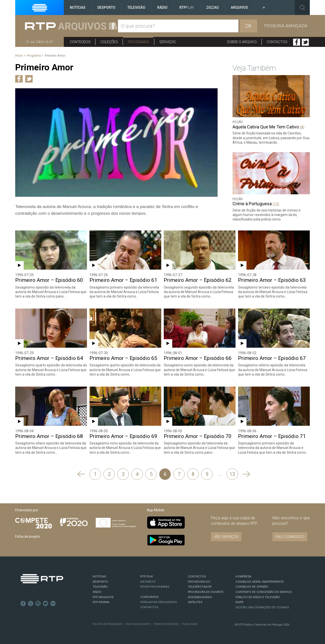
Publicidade (190, 624)
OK (248, 26)
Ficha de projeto (28, 537)
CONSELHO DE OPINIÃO (252, 587)
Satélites (195, 602)
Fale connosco (290, 537)
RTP (187, 7)
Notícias (78, 7)
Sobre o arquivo (242, 42)
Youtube (46, 604)
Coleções (109, 42)
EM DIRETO (148, 582)
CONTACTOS (197, 576)
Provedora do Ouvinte (206, 592)
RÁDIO (97, 592)
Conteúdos (80, 42)
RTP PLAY (147, 576)
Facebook (297, 42)
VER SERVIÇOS (226, 537)
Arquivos (239, 7)
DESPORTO (100, 582)
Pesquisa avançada (286, 26)
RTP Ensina (101, 602)
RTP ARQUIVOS (103, 597)
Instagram (38, 604)
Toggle (302, 7)
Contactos (277, 42)
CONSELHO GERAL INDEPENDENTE (260, 582)
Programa (34, 55)
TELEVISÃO (100, 587)
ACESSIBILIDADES (200, 597)
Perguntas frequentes (159, 602)
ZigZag (212, 7)
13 (232, 474)
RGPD (240, 602)
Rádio (162, 7)
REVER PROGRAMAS (155, 587)
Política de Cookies (138, 624)
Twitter (305, 42)
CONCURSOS (149, 597)
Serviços (167, 42)
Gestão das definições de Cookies (262, 607)
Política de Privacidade (107, 624)
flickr (53, 604)
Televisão (136, 7)
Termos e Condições (166, 624)
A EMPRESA (243, 576)
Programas (139, 42)
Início (19, 55)
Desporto (106, 7)
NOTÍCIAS (99, 576)
